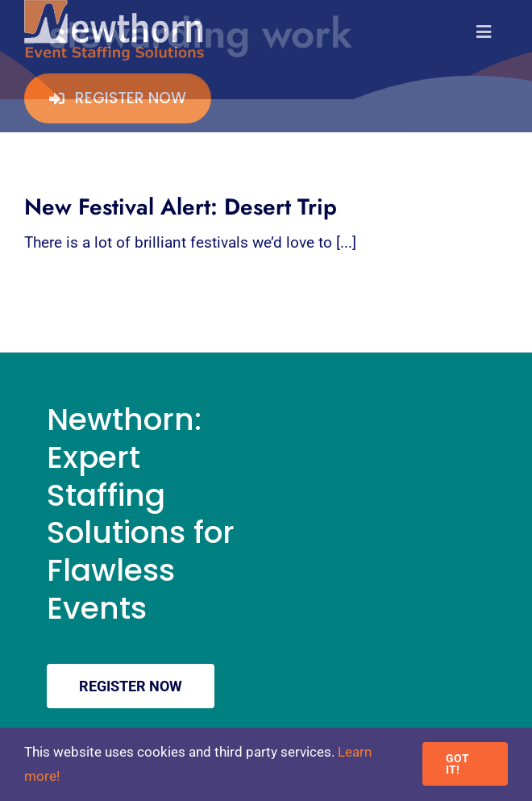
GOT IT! (457, 764)
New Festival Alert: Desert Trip (181, 207)
